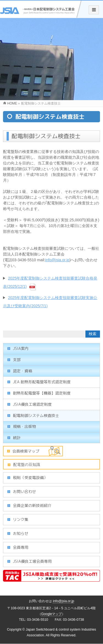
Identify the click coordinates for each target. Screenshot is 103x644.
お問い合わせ (24, 491)
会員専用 (21, 547)
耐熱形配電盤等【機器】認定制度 (42, 393)
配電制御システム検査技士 (36, 415)
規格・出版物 (24, 426)
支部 (17, 360)
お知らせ (21, 533)
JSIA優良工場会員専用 (32, 561)
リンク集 (21, 519)
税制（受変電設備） (30, 478)
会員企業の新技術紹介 (32, 505)
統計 (17, 438)
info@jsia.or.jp (57, 260)
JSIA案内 (21, 348)
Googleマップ (52, 614)
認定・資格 (23, 371)
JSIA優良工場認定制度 (32, 404)
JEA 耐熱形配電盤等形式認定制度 (42, 382)
